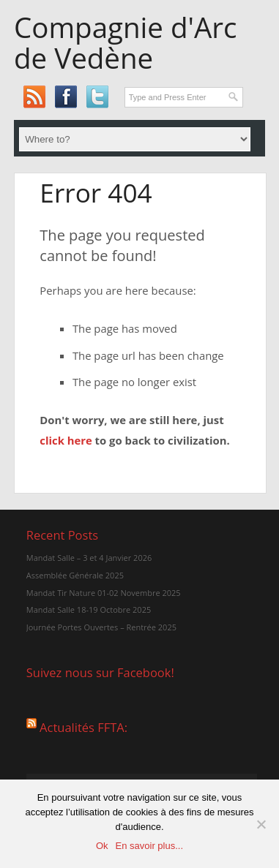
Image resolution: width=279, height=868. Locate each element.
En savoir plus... (150, 846)
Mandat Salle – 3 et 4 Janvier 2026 (89, 558)
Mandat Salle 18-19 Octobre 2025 (89, 610)
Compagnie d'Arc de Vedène (125, 42)
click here (66, 440)
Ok (102, 846)
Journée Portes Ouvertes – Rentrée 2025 (101, 627)
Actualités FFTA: (83, 727)
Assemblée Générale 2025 (75, 575)
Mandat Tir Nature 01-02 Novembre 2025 (104, 593)
